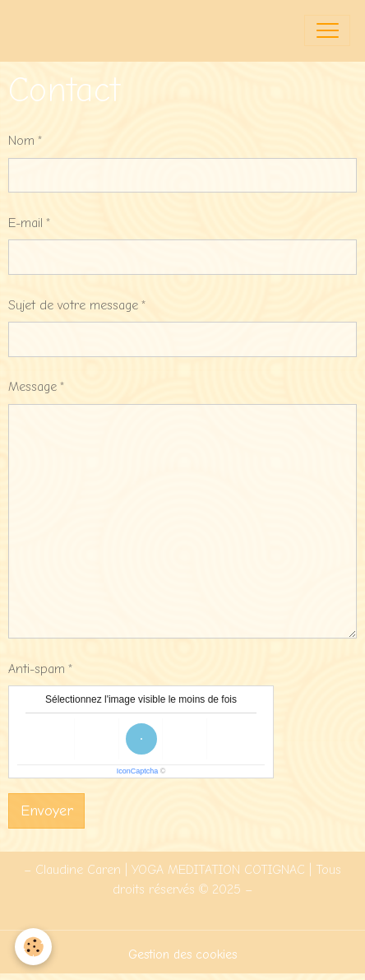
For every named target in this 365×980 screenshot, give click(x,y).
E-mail (25, 223)
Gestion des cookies (182, 954)
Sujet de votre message (73, 305)
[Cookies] (33, 947)
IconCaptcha (138, 771)
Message (32, 387)
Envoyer (47, 811)
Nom (21, 141)
